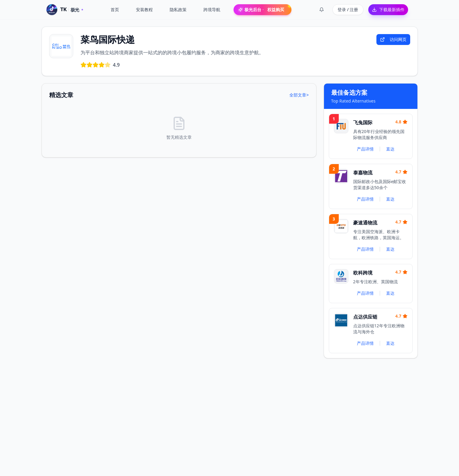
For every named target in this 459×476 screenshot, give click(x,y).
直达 (390, 149)
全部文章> (299, 95)
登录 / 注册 (348, 10)
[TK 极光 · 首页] (65, 10)
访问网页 (393, 39)
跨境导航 (212, 10)
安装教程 (144, 10)
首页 (115, 10)
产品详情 (365, 149)
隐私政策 (178, 10)
